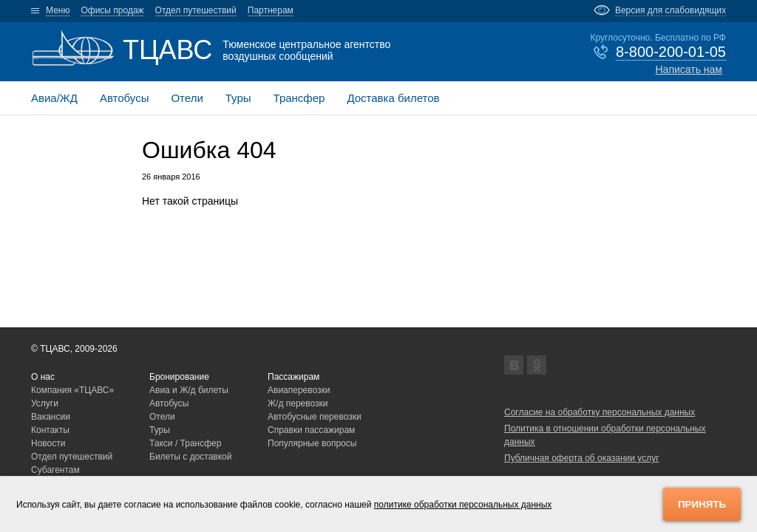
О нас (43, 377)
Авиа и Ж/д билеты (189, 390)
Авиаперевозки (299, 390)
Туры (238, 98)
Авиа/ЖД (54, 98)
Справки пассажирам (311, 430)
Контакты (50, 430)
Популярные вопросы (312, 443)
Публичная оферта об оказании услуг (582, 458)
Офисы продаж (112, 10)
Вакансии (51, 417)
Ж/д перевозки (298, 403)
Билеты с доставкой (191, 457)
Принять (702, 504)
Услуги (45, 403)
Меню (58, 10)
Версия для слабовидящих (671, 10)
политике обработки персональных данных (463, 505)
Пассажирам (293, 377)
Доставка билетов (393, 98)
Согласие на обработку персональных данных (600, 412)
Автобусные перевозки (315, 417)
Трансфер (299, 98)
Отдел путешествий (196, 10)
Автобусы (125, 98)
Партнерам (271, 10)
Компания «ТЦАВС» (72, 390)
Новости (48, 443)
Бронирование (179, 377)
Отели (187, 98)
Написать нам (689, 69)
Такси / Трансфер (185, 443)
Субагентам (55, 470)
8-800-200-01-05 (671, 52)
